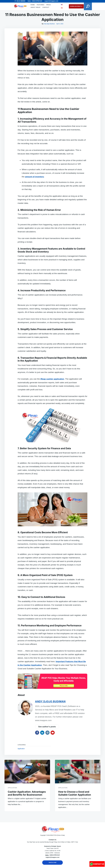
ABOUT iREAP (35, 7)
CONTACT (46, 7)
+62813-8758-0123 (54, 855)
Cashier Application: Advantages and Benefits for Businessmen (27, 793)
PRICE (48, 5)
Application (21, 749)
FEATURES (40, 5)
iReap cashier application (52, 379)
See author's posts (47, 727)
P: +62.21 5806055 (20, 1)
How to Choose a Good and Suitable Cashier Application (75, 793)
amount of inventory (34, 177)
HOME (32, 5)
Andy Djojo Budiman (49, 24)
